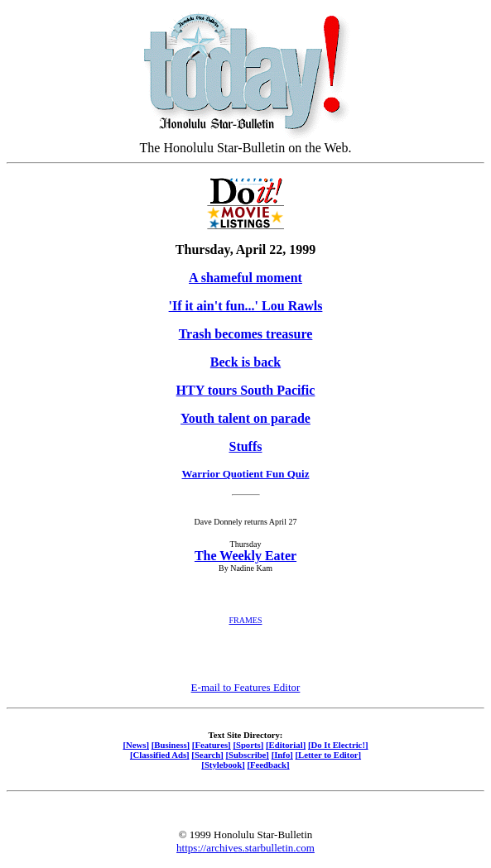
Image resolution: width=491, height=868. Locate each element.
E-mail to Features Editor (246, 687)
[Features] (212, 745)
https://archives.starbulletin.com (245, 848)
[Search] (207, 755)
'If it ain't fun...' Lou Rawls (246, 306)
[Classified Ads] (160, 755)
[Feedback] (268, 765)
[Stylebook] (223, 765)
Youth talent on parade (245, 418)
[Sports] (248, 745)
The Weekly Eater (245, 556)
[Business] (171, 745)
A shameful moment (245, 278)
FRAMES (245, 620)
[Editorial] (286, 745)
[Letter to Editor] (329, 755)
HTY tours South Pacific (246, 390)
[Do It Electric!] (338, 745)
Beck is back (245, 362)
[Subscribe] (248, 755)
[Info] (282, 755)
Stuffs (245, 446)
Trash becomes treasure (246, 334)
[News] (136, 745)
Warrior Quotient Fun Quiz (246, 474)
